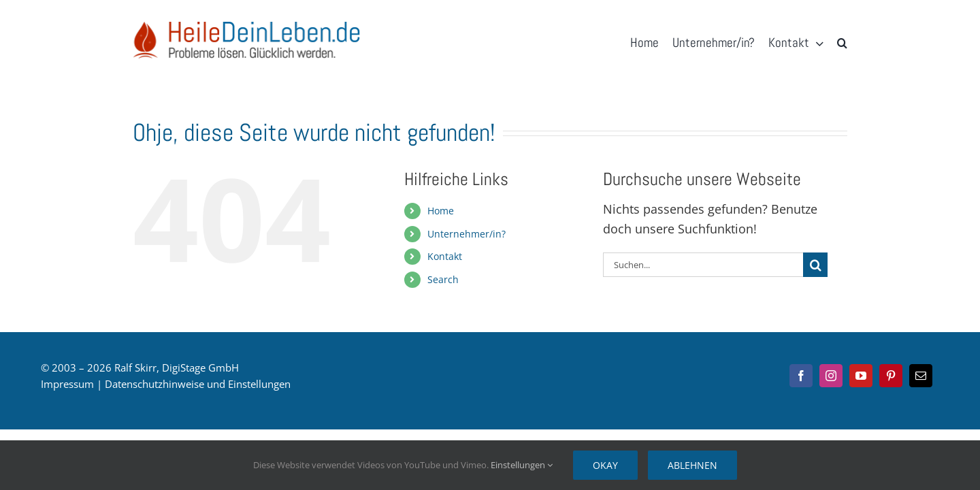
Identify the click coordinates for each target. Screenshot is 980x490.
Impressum (67, 384)
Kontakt (445, 256)
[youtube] (861, 376)
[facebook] (801, 376)
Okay (605, 465)
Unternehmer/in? (467, 234)
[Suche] (815, 265)
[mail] (921, 376)
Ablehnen (692, 465)
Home (441, 211)
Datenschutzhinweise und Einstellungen (198, 384)
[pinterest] (891, 376)
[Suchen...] (703, 265)
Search (443, 279)
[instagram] (831, 376)
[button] (842, 43)
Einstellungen (522, 465)
